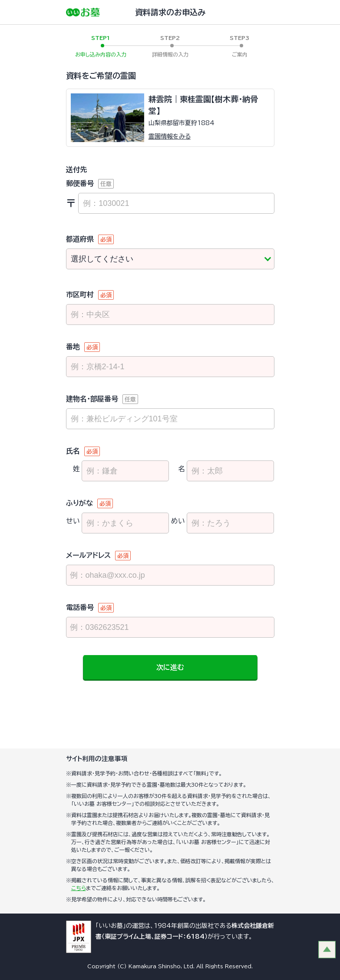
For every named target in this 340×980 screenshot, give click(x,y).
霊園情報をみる (170, 136)
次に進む (170, 667)
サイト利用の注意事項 (97, 759)
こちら (79, 888)
